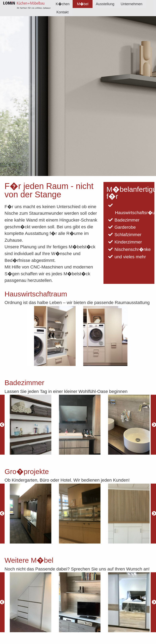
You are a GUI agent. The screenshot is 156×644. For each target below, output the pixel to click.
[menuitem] (63, 4)
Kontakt (62, 12)
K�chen (63, 4)
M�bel (83, 4)
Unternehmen (132, 4)
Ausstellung (105, 4)
